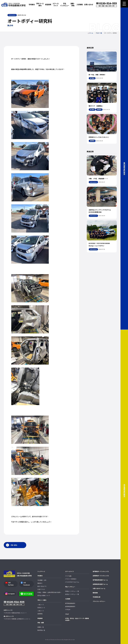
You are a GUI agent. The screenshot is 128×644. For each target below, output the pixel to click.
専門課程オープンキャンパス (101, 571)
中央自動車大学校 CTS (13, 4)
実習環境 (48, 4)
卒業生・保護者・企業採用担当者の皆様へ (49, 592)
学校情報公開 (96, 597)
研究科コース (41, 608)
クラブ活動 (68, 576)
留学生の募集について (44, 595)
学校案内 (40, 576)
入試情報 (68, 599)
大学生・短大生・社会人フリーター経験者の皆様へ (77, 619)
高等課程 (40, 614)
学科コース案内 (42, 600)
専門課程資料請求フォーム (100, 580)
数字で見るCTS (42, 586)
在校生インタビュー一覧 (72, 594)
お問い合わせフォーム (99, 588)
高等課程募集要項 (70, 606)
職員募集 (95, 593)
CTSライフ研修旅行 (71, 579)
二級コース (41, 611)
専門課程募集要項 (70, 603)
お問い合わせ (89, 4)
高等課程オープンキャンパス (101, 576)
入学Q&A (68, 609)
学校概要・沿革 (42, 580)
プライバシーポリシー (99, 601)
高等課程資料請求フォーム (100, 584)
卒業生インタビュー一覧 (72, 591)
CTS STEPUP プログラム (72, 582)
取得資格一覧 (41, 630)
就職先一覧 (41, 627)
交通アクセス (41, 589)
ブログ (67, 614)
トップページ (41, 571)
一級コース (41, 605)
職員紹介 (40, 583)
